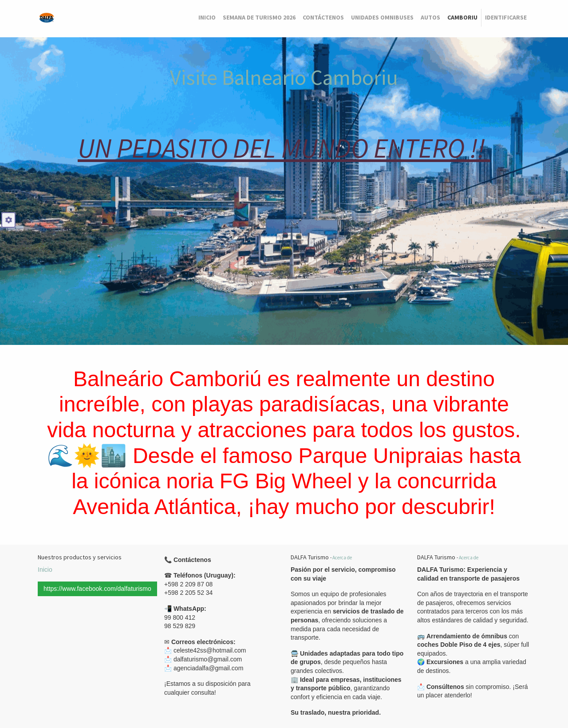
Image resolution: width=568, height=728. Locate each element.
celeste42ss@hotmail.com (210, 650)
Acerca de (342, 558)
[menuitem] (207, 18)
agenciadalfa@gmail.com (208, 668)
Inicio (45, 570)
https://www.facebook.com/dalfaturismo (97, 589)
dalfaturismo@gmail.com (208, 659)
